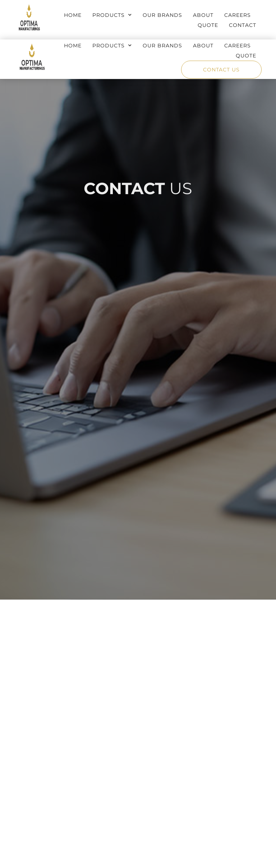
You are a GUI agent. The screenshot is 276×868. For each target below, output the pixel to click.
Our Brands (162, 15)
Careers (238, 15)
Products (112, 15)
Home (73, 15)
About (203, 15)
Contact (243, 25)
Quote (208, 25)
